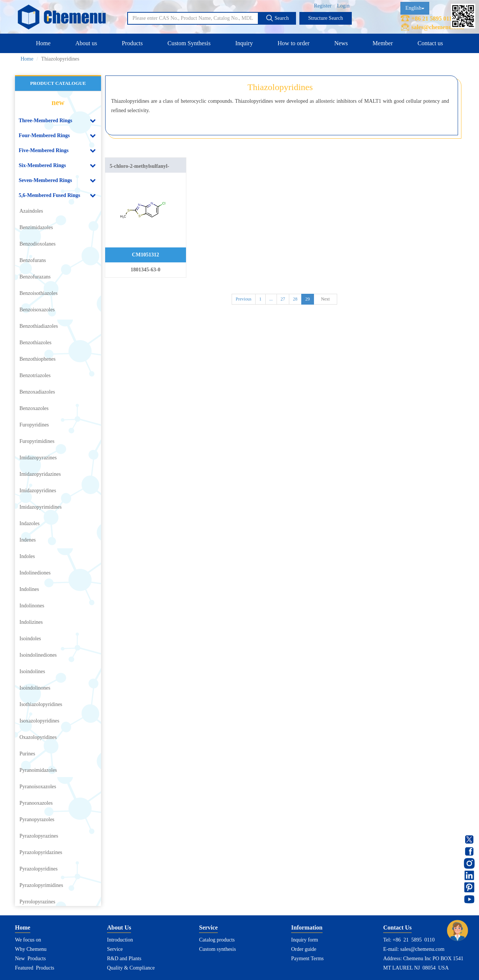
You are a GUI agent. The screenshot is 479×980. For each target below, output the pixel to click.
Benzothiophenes (37, 359)
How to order (294, 43)
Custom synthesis (217, 949)
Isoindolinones (35, 688)
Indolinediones (35, 573)
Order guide (304, 949)
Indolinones (32, 606)
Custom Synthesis (189, 43)
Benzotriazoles (35, 375)
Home (43, 43)
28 (295, 299)
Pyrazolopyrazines (39, 836)
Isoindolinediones (38, 655)
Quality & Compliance (131, 968)
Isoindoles (30, 639)
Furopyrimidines (37, 441)
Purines (27, 754)
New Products (30, 959)
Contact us (430, 43)
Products (132, 43)
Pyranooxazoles (36, 803)
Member (383, 43)
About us (86, 43)
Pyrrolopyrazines (37, 902)
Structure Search (326, 18)
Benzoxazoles (34, 408)
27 (283, 299)
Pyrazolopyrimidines (41, 885)
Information (307, 927)
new (58, 102)
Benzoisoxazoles (37, 310)
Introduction (120, 940)
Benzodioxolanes (37, 244)
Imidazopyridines (38, 491)
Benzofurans (33, 260)
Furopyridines (34, 425)
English (415, 8)
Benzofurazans (35, 277)
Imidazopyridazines (40, 474)
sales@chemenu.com (438, 27)
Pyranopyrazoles (37, 819)
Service (115, 949)
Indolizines (31, 622)
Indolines (29, 589)
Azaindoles (31, 211)
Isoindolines (32, 671)
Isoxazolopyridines (39, 721)
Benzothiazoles (36, 343)
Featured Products (35, 968)
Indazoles (30, 523)
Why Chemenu (31, 949)
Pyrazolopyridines (39, 869)
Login (343, 6)
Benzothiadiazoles (39, 326)
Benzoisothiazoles (39, 293)
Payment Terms (307, 959)
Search (277, 18)
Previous (244, 299)
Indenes (28, 540)
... (271, 299)
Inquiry (244, 43)
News (341, 43)
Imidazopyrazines (38, 458)
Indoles (27, 556)
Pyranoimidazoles (38, 770)
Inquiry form (305, 940)
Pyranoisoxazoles (38, 787)
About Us (119, 927)
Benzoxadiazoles (37, 392)
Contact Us (397, 927)
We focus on (28, 940)
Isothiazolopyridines (41, 704)
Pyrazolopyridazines (41, 852)
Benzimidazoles (36, 227)
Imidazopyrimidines (41, 507)
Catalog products (217, 940)
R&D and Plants (124, 959)
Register (323, 6)
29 (308, 299)
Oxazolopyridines (38, 737)
